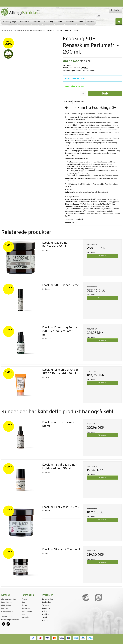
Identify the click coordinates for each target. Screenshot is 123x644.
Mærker (91, 22)
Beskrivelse (68, 102)
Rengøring (48, 22)
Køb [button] (105, 94)
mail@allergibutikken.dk (10, 620)
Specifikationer (79, 102)
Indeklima (70, 22)
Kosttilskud (24, 22)
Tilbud (81, 22)
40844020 (7, 617)
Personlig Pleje (10, 22)
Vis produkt (102, 256)
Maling (59, 22)
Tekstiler (37, 22)
